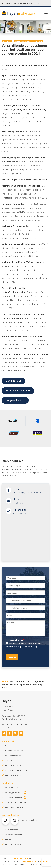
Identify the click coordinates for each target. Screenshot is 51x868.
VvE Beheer (8, 783)
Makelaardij (8, 3)
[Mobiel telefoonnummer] (25, 600)
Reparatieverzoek (16, 798)
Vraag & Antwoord (14, 775)
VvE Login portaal (16, 793)
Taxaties (9, 760)
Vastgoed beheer (11, 815)
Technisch (10, 825)
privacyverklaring (29, 646)
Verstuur (12, 657)
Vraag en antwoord (14, 844)
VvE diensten (11, 788)
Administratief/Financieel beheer (21, 820)
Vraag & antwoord (14, 807)
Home (5, 681)
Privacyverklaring (15, 640)
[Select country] (9, 600)
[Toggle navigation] (46, 13)
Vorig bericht (13, 381)
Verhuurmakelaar (13, 765)
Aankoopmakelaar (14, 751)
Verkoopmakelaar (14, 756)
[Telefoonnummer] (25, 608)
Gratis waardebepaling (16, 770)
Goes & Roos (21, 858)
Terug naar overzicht (18, 391)
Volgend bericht (15, 400)
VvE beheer (20, 3)
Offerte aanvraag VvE (16, 802)
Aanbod (9, 746)
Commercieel (11, 830)
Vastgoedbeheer (35, 3)
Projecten (10, 839)
